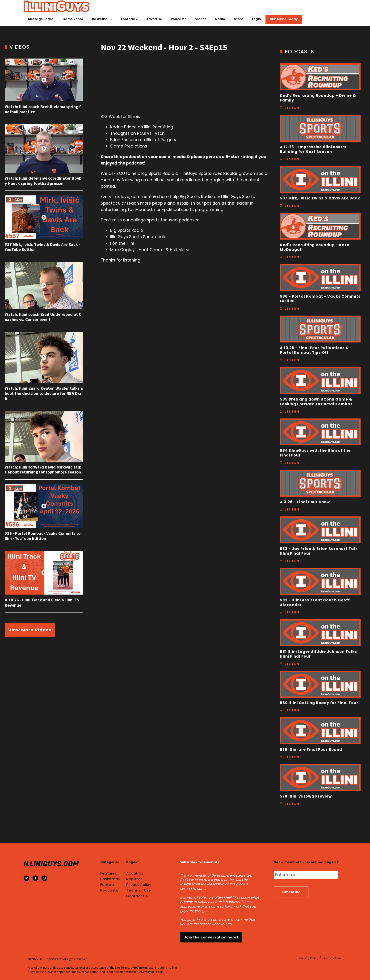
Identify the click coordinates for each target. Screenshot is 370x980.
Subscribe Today (284, 19)
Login (256, 19)
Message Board (41, 19)
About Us (135, 873)
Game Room (73, 19)
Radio (220, 19)
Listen (292, 108)
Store (239, 19)
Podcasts (179, 19)
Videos (201, 19)
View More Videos (30, 630)
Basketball (101, 19)
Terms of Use (139, 890)
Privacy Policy (139, 885)
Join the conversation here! (211, 937)
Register (134, 879)
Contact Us (137, 896)
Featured (109, 873)
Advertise (154, 19)
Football (128, 19)
